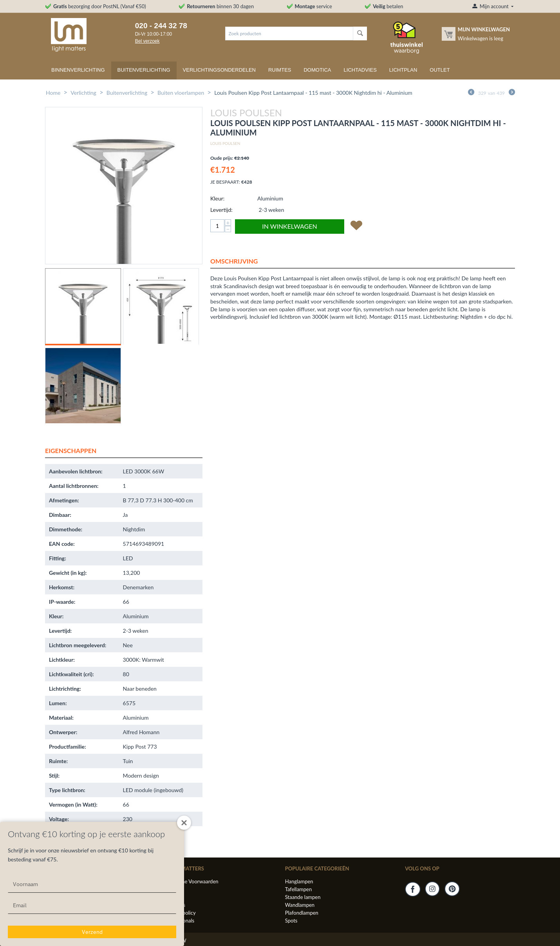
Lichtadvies (360, 70)
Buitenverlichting (144, 70)
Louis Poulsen (225, 143)
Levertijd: (221, 210)
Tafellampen (298, 889)
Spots (291, 921)
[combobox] (289, 33)
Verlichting (83, 93)
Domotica (317, 70)
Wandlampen (300, 905)
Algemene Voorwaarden (191, 881)
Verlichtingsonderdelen (219, 70)
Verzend (92, 932)
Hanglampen (299, 881)
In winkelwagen (289, 226)
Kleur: (217, 198)
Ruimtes (280, 70)
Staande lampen (303, 897)
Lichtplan (403, 70)
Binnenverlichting (78, 70)
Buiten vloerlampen (181, 93)
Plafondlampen (302, 913)
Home (53, 93)
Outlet (440, 70)
